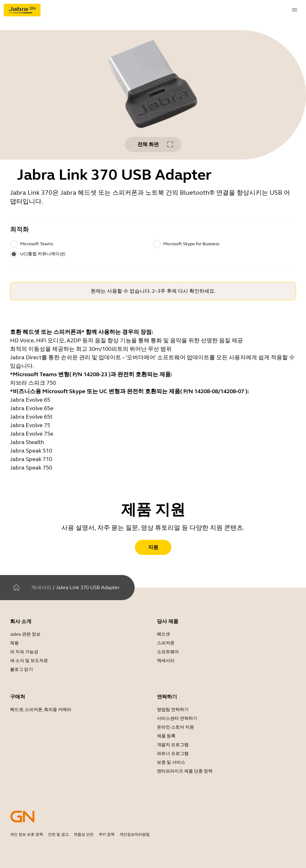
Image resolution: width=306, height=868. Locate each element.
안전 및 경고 (58, 834)
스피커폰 (166, 643)
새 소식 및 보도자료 (29, 661)
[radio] (14, 244)
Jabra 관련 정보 (25, 634)
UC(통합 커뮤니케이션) (43, 254)
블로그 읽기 (21, 669)
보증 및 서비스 (171, 762)
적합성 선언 (84, 834)
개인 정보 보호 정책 (27, 834)
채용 (14, 643)
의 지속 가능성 (24, 652)
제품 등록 (166, 736)
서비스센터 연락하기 (177, 718)
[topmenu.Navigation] (295, 10)
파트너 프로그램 (173, 754)
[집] (16, 588)
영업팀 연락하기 (173, 710)
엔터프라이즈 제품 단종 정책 (185, 771)
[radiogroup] (153, 249)
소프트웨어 (168, 652)
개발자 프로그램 (173, 745)
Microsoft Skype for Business (191, 244)
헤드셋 (164, 634)
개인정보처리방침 (135, 834)
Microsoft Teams (37, 244)
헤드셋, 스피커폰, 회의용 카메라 (41, 710)
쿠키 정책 (107, 834)
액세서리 (41, 587)
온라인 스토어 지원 (175, 727)
